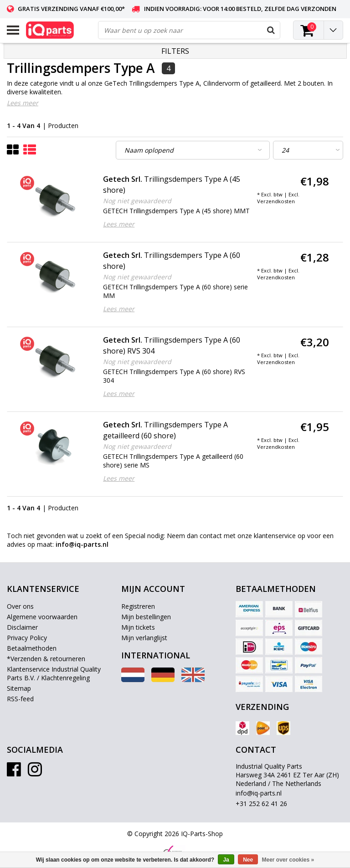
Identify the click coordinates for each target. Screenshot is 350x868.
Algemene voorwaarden (42, 617)
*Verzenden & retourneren (46, 659)
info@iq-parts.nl (259, 793)
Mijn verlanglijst (144, 638)
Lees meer (23, 103)
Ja (226, 860)
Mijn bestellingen (146, 617)
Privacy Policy (27, 638)
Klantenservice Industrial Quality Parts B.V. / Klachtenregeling (54, 673)
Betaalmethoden (32, 648)
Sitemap (19, 688)
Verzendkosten (276, 201)
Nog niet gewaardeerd (137, 201)
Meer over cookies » (288, 860)
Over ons (20, 606)
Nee (248, 860)
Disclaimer (22, 627)
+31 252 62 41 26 (261, 804)
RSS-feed (20, 699)
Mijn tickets (138, 627)
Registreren (138, 606)
